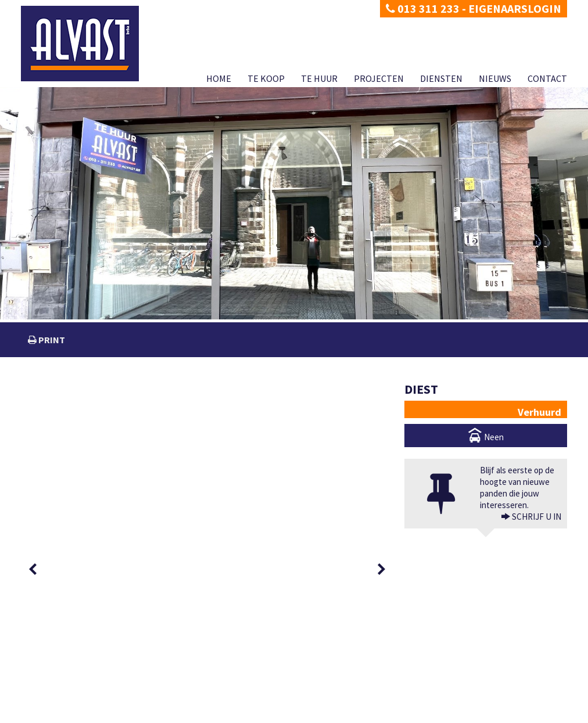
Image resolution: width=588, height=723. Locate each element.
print (51, 340)
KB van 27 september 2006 (399, 701)
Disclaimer (83, 714)
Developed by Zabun (135, 714)
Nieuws (495, 78)
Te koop (266, 78)
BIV (420, 678)
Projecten (379, 78)
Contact (547, 78)
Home (219, 78)
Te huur (319, 78)
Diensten (441, 78)
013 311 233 (423, 8)
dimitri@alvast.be (64, 677)
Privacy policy (41, 714)
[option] (72, 409)
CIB (486, 701)
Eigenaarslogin (515, 8)
